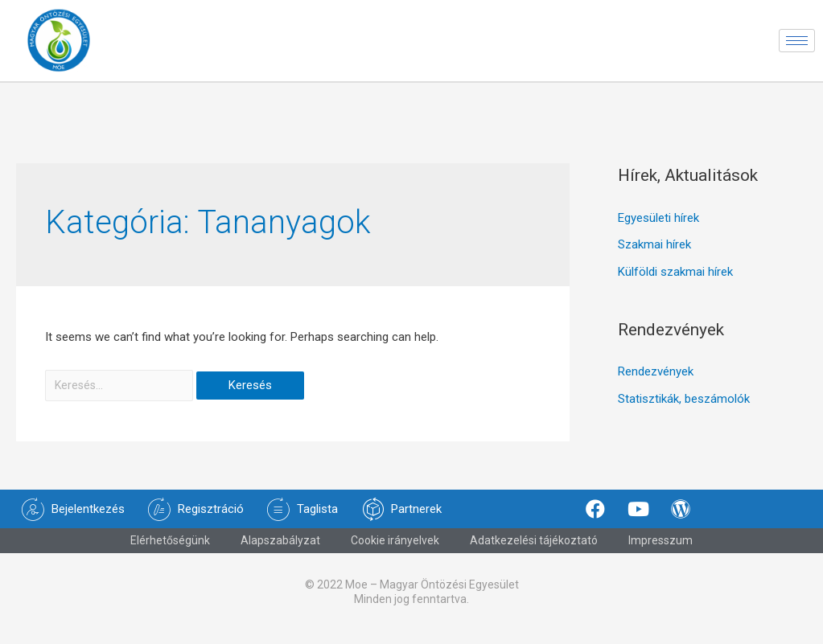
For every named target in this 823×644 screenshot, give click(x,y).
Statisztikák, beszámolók (684, 408)
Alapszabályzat (280, 552)
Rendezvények (656, 380)
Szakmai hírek (654, 253)
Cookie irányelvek (395, 552)
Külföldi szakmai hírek (675, 281)
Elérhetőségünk (170, 552)
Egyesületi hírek (658, 226)
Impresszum (660, 552)
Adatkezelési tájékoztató (534, 552)
